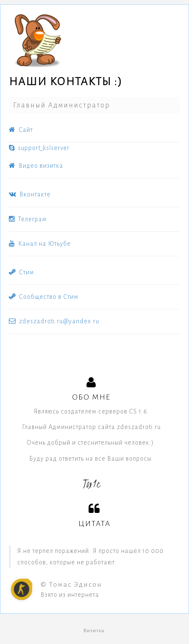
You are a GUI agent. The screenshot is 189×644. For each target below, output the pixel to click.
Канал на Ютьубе (40, 244)
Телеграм (28, 219)
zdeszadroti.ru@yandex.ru (54, 321)
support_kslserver (39, 148)
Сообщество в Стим (44, 297)
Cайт (21, 130)
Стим (22, 272)
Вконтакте (30, 194)
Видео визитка (36, 166)
